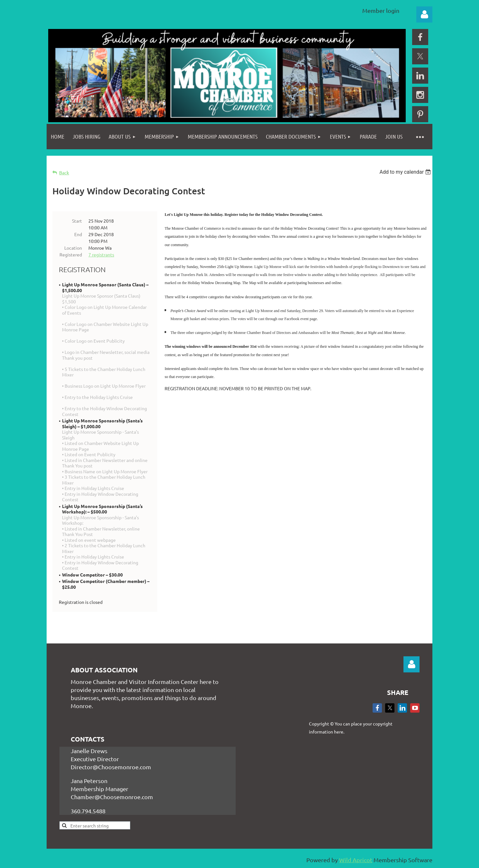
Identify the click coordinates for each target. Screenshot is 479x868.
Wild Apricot (356, 860)
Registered (71, 254)
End (78, 234)
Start (77, 221)
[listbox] (406, 172)
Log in (424, 14)
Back (64, 173)
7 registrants (101, 254)
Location (73, 248)
